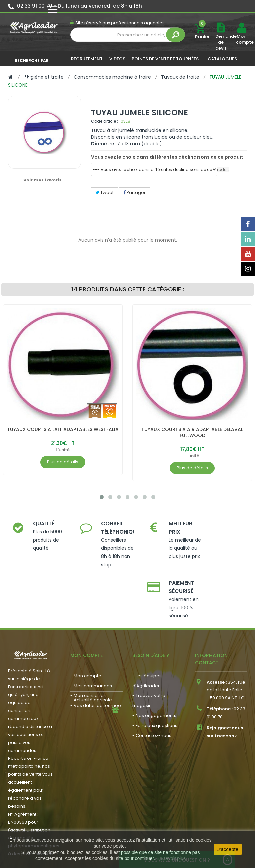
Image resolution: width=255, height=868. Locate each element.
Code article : (104, 121)
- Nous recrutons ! (90, 690)
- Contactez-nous (152, 693)
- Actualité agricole (91, 680)
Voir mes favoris (42, 180)
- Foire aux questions (155, 683)
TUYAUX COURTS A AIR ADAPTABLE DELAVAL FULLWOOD (192, 432)
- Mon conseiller (88, 653)
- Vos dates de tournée (96, 663)
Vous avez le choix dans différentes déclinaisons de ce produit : (168, 157)
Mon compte (241, 39)
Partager (134, 193)
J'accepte (228, 849)
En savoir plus (171, 858)
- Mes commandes (91, 643)
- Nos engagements (154, 673)
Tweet (104, 193)
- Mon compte (86, 633)
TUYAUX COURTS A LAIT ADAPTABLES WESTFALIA (63, 429)
